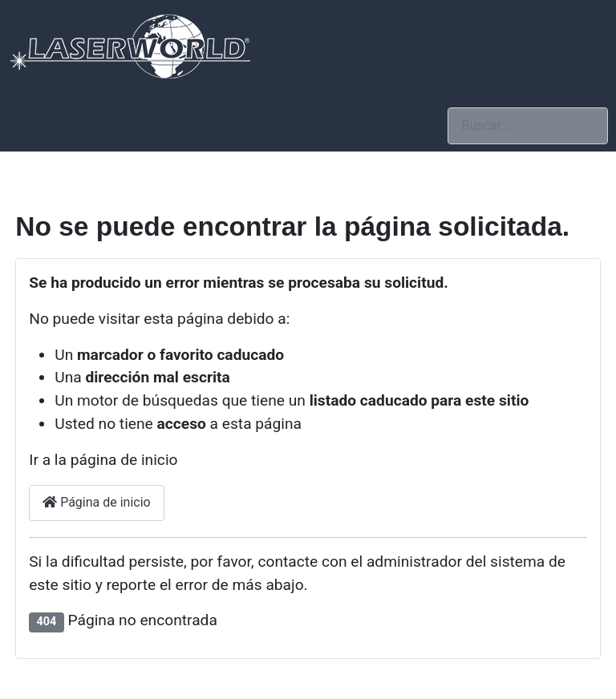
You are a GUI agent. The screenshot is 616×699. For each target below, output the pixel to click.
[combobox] (528, 125)
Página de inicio (97, 502)
